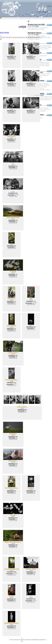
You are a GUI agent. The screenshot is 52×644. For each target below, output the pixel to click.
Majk (31, 298)
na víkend (13, 271)
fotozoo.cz (43, 18)
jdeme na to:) (12, 136)
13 (16, 37)
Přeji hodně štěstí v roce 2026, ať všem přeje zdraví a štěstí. (38, 28)
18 (26, 37)
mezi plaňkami (12, 325)
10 (10, 37)
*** (13, 163)
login (49, 18)
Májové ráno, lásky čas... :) (13, 542)
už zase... (13, 515)
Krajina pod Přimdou (13, 217)
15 (20, 37)
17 (24, 37)
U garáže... (31, 488)
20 (31, 37)
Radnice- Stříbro (31, 569)
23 (37, 37)
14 (18, 37)
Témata (29, 18)
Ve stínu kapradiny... (12, 380)
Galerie (23, 18)
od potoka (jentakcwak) (12, 569)
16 (22, 37)
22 (35, 37)
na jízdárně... (12, 298)
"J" (31, 596)
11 (12, 37)
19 (28, 37)
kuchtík (12, 596)
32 (1, 39)
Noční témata (4, 32)
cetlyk (11, 55)
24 (39, 37)
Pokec (36, 18)
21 (33, 37)
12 (14, 37)
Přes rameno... (13, 461)
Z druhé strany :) (13, 353)
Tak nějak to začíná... (12, 488)
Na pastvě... (13, 434)
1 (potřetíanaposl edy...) (11, 623)
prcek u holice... (22, 407)
